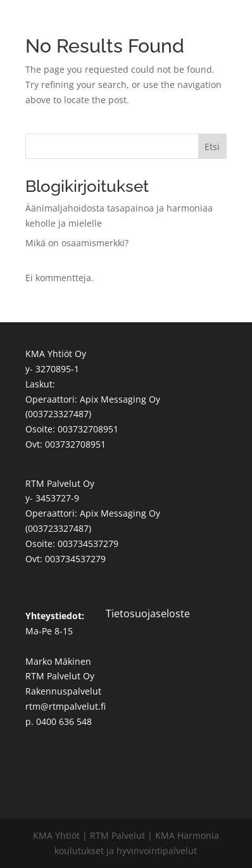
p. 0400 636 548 (59, 721)
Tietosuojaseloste (148, 613)
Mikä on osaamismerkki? (77, 243)
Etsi (212, 147)
